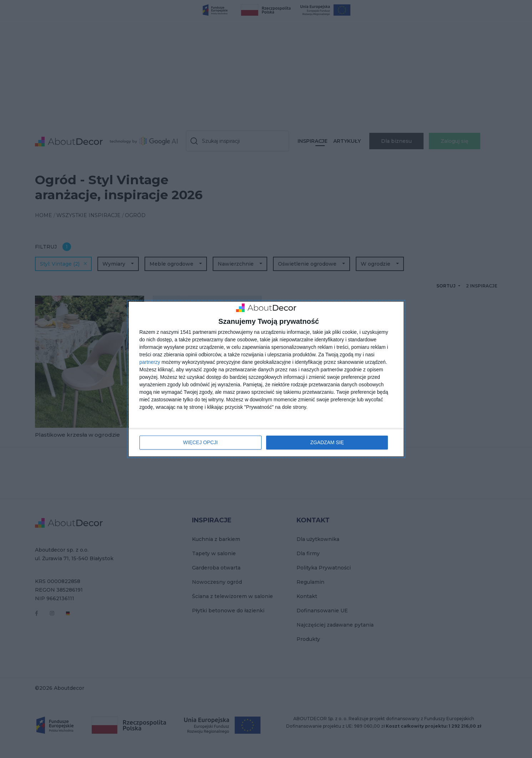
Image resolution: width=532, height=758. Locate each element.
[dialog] (266, 379)
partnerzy (150, 362)
